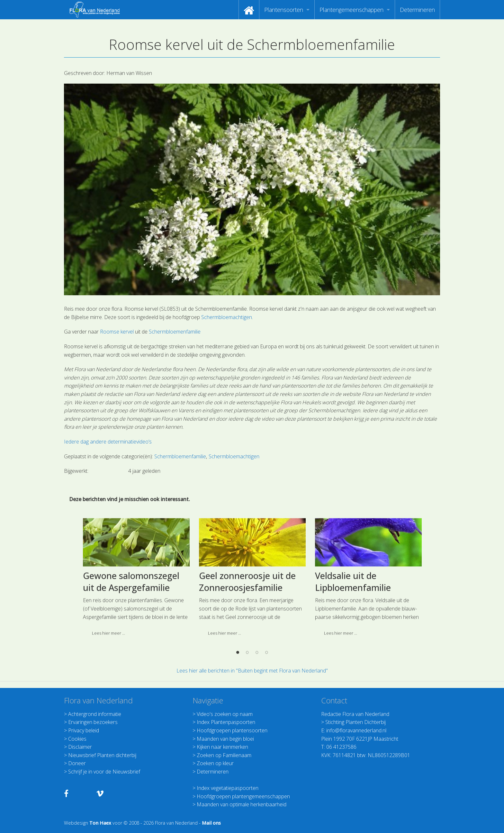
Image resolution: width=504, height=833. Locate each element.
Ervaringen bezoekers (93, 722)
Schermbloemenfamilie (175, 332)
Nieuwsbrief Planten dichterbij (102, 755)
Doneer (77, 763)
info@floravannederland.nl (356, 730)
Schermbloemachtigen (226, 317)
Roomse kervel (117, 332)
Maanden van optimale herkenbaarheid (242, 804)
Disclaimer (80, 747)
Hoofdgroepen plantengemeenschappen (243, 796)
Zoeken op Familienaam (224, 755)
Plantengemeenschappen (351, 10)
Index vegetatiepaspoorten (228, 788)
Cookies (77, 739)
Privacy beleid (84, 730)
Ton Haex (100, 823)
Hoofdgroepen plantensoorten (232, 730)
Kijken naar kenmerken (222, 747)
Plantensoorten (284, 10)
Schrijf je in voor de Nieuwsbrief (104, 772)
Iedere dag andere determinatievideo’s (108, 442)
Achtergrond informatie (95, 714)
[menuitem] (249, 10)
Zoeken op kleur (215, 763)
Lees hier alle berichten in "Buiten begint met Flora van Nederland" (252, 671)
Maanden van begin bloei (225, 739)
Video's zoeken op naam (225, 714)
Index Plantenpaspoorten (226, 722)
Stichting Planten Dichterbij (355, 722)
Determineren (417, 10)
